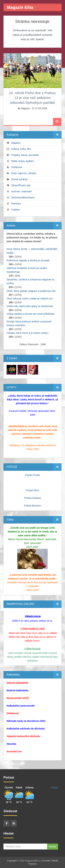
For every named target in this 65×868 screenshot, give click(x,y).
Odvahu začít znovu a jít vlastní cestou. (28, 333)
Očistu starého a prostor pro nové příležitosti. (31, 314)
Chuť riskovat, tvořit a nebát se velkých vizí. (30, 299)
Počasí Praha (32, 475)
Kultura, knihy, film (21, 149)
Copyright (12, 861)
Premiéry (16, 204)
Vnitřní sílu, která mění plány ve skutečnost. (30, 306)
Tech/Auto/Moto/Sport (23, 197)
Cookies (16, 210)
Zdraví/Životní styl (21, 185)
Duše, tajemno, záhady (24, 173)
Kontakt (46, 861)
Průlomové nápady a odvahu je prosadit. (28, 260)
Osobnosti (17, 167)
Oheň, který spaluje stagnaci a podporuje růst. (31, 291)
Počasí (54, 788)
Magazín (25, 108)
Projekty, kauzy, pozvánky (25, 155)
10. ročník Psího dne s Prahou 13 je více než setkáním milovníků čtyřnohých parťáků (32, 98)
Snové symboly (19, 179)
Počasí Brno (32, 490)
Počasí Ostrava (33, 498)
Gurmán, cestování (21, 191)
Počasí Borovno (32, 506)
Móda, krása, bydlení (23, 161)
